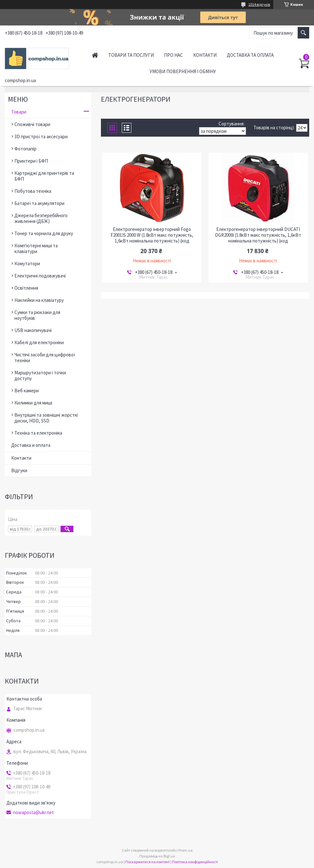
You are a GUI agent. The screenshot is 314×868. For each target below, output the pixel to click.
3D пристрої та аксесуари (41, 136)
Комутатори (27, 264)
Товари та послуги (131, 55)
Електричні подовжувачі (40, 276)
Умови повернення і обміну (183, 71)
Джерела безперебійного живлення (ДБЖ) (41, 218)
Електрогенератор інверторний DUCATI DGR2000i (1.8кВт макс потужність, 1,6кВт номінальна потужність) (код (258, 235)
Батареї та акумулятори (39, 203)
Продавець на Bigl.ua (157, 856)
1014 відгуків (259, 4)
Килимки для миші (33, 403)
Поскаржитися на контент (148, 862)
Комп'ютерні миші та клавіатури (36, 248)
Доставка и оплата (31, 445)
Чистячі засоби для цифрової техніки (45, 357)
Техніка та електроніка (38, 433)
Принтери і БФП (31, 161)
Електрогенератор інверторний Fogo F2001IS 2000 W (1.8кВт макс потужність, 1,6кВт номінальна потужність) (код (152, 235)
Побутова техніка (33, 191)
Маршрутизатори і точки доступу (40, 375)
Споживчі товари (32, 124)
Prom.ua (186, 850)
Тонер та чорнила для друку (44, 233)
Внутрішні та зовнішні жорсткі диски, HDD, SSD (46, 418)
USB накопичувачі (33, 330)
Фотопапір (25, 149)
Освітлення (26, 288)
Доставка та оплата (250, 55)
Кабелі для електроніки (39, 342)
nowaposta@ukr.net (33, 813)
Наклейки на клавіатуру (39, 300)
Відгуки (19, 470)
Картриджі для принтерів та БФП (44, 176)
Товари (19, 112)
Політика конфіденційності (195, 862)
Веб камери (27, 391)
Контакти (205, 55)
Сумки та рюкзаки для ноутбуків (37, 315)
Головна (95, 55)
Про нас (174, 55)
